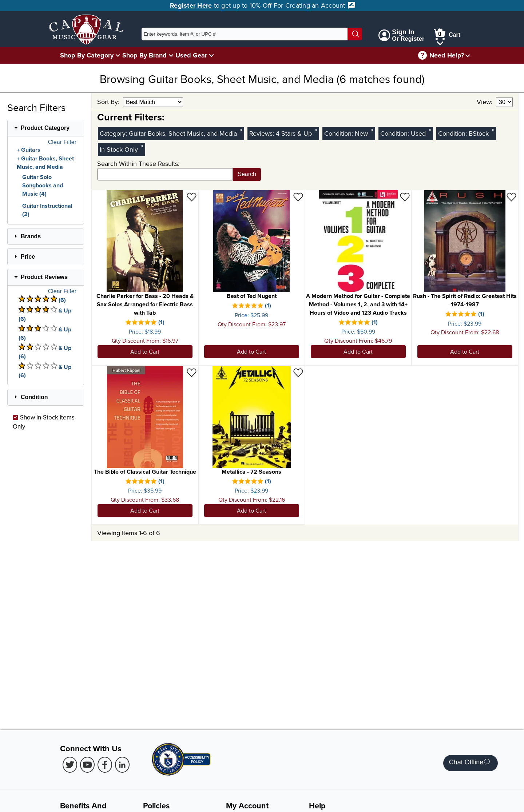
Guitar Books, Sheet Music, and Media (45, 163)
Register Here (191, 5)
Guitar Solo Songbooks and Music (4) (43, 185)
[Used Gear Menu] (211, 55)
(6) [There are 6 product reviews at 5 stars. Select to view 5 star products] (42, 300)
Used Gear (191, 55)
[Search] (355, 34)
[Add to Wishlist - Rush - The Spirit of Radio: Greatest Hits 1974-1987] (511, 197)
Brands (31, 236)
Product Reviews (44, 277)
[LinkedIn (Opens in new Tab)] (122, 765)
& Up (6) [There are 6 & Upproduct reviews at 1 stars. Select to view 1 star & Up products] (45, 371)
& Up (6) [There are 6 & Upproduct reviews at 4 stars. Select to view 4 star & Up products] (45, 315)
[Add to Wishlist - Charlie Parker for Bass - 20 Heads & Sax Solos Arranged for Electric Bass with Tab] (192, 197)
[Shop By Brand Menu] (171, 55)
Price (28, 257)
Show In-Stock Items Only (44, 422)
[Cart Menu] (440, 42)
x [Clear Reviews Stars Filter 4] (316, 130)
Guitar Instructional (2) (47, 210)
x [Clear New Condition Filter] (372, 130)
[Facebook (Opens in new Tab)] (105, 765)
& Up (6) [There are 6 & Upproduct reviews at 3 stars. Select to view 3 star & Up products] (45, 333)
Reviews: (263, 133)
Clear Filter (62, 142)
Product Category (45, 128)
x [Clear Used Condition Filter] (430, 130)
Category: (114, 133)
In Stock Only (119, 149)
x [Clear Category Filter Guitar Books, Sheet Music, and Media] (241, 130)
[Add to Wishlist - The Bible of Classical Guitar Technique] (192, 372)
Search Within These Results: (138, 164)
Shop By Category (87, 55)
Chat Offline (470, 763)
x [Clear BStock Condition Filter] (493, 130)
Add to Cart (145, 351)
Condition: (340, 133)
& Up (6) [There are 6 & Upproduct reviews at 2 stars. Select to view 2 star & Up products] (45, 352)
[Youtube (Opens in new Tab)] (87, 765)
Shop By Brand (144, 55)
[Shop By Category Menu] (118, 55)
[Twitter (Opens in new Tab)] (70, 765)
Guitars (31, 150)
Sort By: (109, 102)
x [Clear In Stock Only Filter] (142, 146)
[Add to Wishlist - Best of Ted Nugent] (298, 197)
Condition (34, 397)
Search (247, 174)
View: (485, 102)
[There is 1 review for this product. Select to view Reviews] (145, 323)
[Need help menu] (468, 55)
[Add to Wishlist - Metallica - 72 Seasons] (298, 372)
